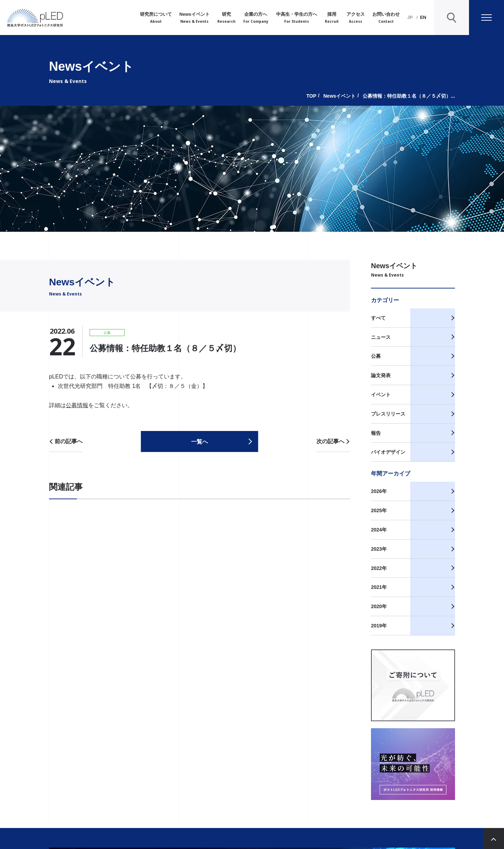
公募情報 (77, 405)
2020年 (379, 606)
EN (423, 17)
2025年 (379, 510)
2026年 (379, 491)
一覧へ (199, 442)
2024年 (379, 530)
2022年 (379, 568)
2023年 (379, 549)
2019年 (379, 626)
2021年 (379, 587)
